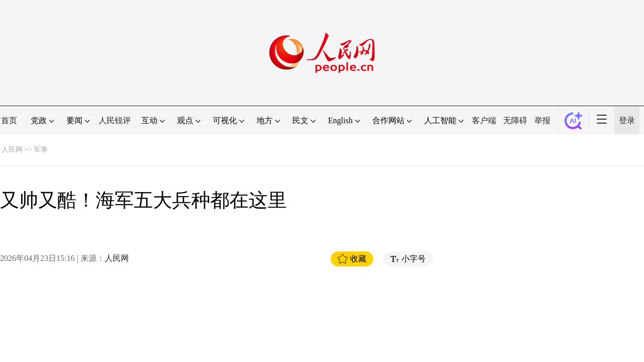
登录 (627, 120)
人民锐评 (115, 120)
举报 (542, 120)
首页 (9, 120)
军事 (41, 150)
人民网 (12, 150)
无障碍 (515, 120)
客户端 (484, 120)
